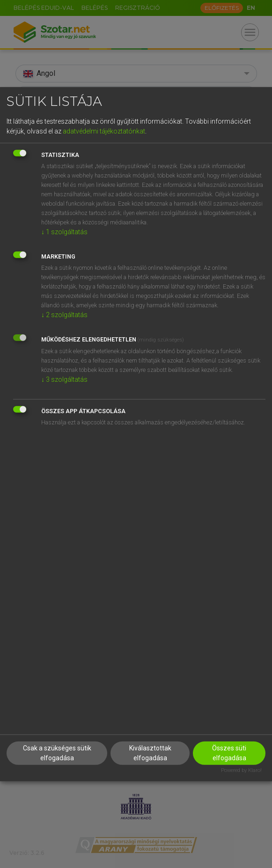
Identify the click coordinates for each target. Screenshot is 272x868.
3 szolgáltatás (64, 379)
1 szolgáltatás (64, 232)
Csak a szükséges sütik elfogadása (57, 753)
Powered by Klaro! (241, 770)
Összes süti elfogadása (229, 753)
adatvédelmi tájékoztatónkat (104, 131)
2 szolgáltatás (64, 315)
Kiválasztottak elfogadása (150, 753)
